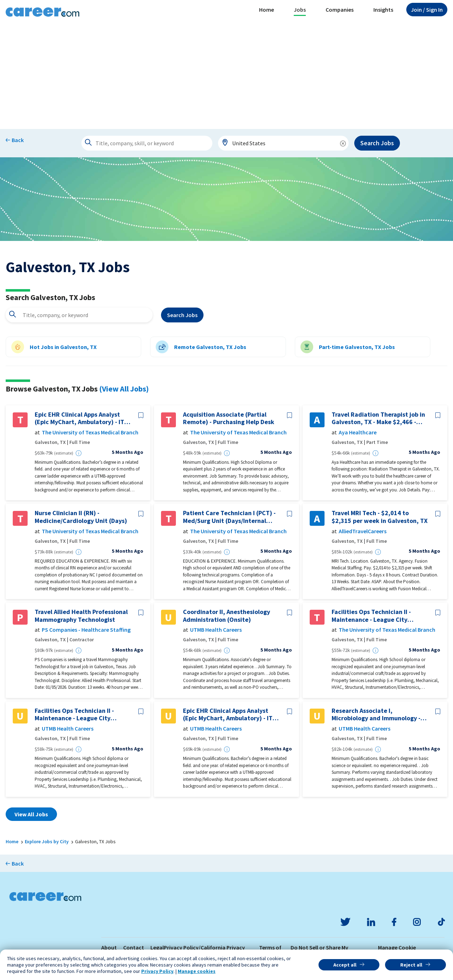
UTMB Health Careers (216, 630)
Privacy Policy (157, 971)
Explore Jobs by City (47, 841)
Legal (157, 947)
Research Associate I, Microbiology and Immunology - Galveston (376, 714)
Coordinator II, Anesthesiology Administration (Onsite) (226, 616)
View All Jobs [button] (31, 814)
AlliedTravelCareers (363, 531)
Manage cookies (197, 971)
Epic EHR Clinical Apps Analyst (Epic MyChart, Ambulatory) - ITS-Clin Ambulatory (82, 418)
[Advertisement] (226, 76)
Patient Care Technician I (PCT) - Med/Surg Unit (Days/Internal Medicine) (229, 517)
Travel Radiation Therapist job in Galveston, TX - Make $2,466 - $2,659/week (378, 418)
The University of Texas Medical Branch (90, 432)
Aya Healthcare (358, 432)
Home (266, 10)
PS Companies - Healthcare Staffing (86, 630)
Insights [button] (383, 10)
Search (182, 315)
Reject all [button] (411, 965)
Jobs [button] (300, 10)
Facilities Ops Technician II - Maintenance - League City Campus (371, 616)
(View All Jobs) (124, 389)
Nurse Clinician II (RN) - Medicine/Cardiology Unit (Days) (81, 517)
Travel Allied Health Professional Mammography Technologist (81, 616)
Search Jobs (377, 143)
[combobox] (283, 143)
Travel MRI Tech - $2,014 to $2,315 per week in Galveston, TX (380, 517)
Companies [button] (340, 10)
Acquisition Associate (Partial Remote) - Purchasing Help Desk (229, 418)
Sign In (427, 10)
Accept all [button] (345, 965)
